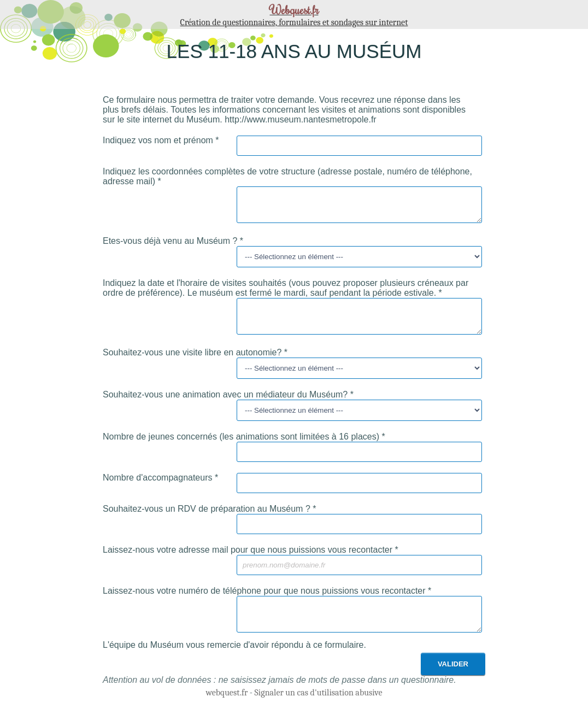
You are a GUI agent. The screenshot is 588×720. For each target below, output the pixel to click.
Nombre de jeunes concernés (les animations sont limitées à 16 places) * (244, 446)
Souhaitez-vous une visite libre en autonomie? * (195, 362)
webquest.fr (227, 707)
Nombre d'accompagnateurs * (160, 487)
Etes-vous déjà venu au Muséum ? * (173, 246)
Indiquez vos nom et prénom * (161, 140)
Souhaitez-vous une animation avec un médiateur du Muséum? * (228, 404)
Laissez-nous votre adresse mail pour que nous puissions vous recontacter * (251, 560)
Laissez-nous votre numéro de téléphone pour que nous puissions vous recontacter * (267, 601)
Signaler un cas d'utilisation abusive (319, 707)
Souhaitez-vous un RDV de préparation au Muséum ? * (209, 519)
